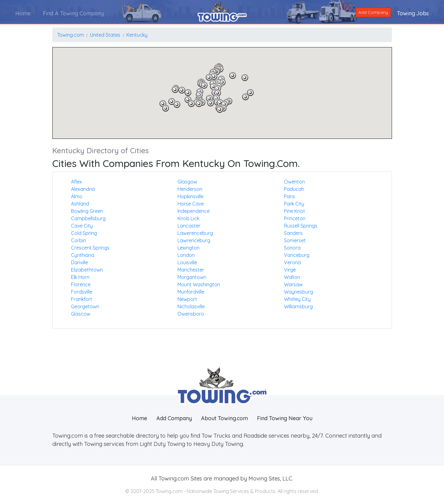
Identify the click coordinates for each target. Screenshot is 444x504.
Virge (290, 270)
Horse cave (191, 204)
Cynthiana (83, 255)
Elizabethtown (87, 270)
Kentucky (137, 35)
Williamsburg (298, 306)
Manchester (191, 270)
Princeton (295, 218)
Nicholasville (191, 306)
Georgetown (85, 306)
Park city (294, 204)
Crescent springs (90, 248)
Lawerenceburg (195, 233)
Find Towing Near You (285, 418)
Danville (80, 262)
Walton (292, 277)
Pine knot (295, 211)
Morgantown (192, 277)
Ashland (80, 204)
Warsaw (293, 284)
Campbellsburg (88, 218)
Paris (289, 196)
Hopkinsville (190, 196)
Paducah (294, 189)
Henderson (190, 189)
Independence (194, 211)
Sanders (293, 233)
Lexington (188, 248)
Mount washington (199, 284)
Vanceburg (297, 255)
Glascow (81, 314)
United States (105, 35)
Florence (81, 284)
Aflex (76, 182)
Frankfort (82, 299)
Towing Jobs (413, 13)
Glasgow (187, 182)
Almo (77, 196)
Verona (292, 262)
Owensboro (191, 314)
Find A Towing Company (73, 13)
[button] (250, 93)
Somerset (295, 240)
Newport (187, 299)
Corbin (78, 240)
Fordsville (82, 292)
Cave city (82, 226)
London (186, 255)
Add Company (373, 12)
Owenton (294, 182)
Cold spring (84, 233)
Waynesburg (298, 292)
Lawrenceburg (194, 240)
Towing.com (71, 35)
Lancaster (189, 226)
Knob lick (188, 218)
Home (23, 13)
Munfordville (191, 292)
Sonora (292, 248)
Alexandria (83, 189)
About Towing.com (224, 418)
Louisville (187, 262)
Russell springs (301, 226)
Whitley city (297, 299)
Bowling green (87, 211)
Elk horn (80, 277)
